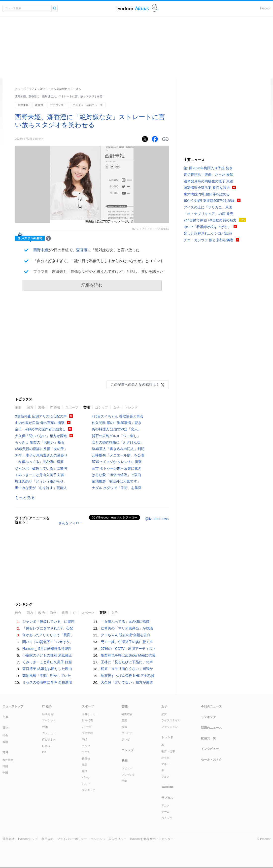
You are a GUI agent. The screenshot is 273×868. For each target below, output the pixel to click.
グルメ (165, 777)
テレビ (126, 739)
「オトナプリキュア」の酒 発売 (208, 214)
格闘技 (86, 759)
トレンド (131, 407)
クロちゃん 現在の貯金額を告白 (126, 635)
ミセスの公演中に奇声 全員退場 (47, 682)
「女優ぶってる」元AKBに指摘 (39, 462)
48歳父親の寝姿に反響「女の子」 (41, 449)
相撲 (85, 771)
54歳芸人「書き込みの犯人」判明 (118, 449)
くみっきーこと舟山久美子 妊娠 (40, 475)
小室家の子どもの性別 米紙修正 (47, 655)
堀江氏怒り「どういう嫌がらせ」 (41, 481)
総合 (18, 613)
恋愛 (164, 714)
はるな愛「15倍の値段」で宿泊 (116, 475)
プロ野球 (87, 733)
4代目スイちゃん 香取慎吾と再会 (118, 416)
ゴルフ (86, 746)
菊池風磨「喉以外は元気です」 (116, 481)
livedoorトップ (28, 839)
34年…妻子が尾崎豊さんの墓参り (41, 455)
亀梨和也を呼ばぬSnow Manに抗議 (128, 655)
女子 (116, 407)
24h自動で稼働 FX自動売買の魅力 (210, 220)
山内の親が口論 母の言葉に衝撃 (40, 423)
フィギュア (89, 790)
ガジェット (49, 733)
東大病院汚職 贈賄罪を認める (207, 194)
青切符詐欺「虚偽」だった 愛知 (208, 174)
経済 (65, 613)
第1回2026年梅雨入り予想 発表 (208, 168)
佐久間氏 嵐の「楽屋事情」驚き (117, 423)
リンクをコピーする (165, 139)
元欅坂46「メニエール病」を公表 (118, 455)
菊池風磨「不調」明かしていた (47, 676)
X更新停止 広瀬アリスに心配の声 (41, 416)
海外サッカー (90, 714)
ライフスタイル (171, 720)
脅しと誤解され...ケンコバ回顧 (208, 233)
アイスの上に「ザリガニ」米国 (208, 207)
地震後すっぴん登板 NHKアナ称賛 (127, 676)
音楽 (124, 720)
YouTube (168, 787)
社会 (5, 735)
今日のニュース (211, 706)
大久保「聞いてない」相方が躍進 (41, 436)
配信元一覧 (208, 738)
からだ (165, 758)
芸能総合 (127, 714)
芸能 (87, 407)
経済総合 (48, 714)
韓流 (124, 727)
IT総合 (46, 746)
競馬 (85, 765)
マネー (165, 764)
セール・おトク (211, 760)
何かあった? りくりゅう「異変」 (48, 635)
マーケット (49, 720)
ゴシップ (102, 407)
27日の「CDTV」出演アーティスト (128, 649)
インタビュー (210, 749)
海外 (41, 407)
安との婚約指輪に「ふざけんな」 (118, 442)
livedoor (265, 8)
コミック (167, 818)
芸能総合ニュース (68, 89)
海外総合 (8, 760)
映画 (125, 761)
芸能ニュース (45, 89)
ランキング (208, 717)
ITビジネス (49, 739)
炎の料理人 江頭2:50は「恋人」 (117, 429)
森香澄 (39, 105)
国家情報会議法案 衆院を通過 (207, 188)
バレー (86, 784)
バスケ (86, 777)
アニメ (165, 805)
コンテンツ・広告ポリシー (108, 839)
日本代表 (87, 720)
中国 (5, 772)
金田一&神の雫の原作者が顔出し (40, 429)
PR (44, 752)
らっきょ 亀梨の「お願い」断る (40, 442)
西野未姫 (23, 105)
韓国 (5, 766)
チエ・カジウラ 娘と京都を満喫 (208, 240)
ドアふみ (155, 8)
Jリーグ (87, 727)
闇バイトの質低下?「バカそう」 (48, 642)
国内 (30, 407)
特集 (124, 781)
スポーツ (72, 407)
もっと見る (25, 498)
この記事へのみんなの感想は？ (135, 384)
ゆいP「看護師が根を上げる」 (207, 227)
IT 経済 (55, 407)
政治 (41, 613)
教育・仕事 (168, 751)
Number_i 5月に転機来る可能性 (47, 649)
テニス (86, 752)
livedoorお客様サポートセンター (152, 839)
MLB (85, 739)
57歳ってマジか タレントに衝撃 (117, 462)
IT (75, 613)
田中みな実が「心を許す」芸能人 (41, 488)
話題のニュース (211, 728)
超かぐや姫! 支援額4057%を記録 (209, 201)
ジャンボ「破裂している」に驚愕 (41, 468)
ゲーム (165, 812)
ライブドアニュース (132, 8)
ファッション (170, 727)
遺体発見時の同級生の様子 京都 (208, 181)
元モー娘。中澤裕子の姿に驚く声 (127, 642)
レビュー (127, 768)
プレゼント (128, 775)
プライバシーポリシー (72, 839)
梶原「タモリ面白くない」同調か (127, 669)
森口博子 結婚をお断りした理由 (47, 669)
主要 (18, 407)
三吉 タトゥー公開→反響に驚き (117, 468)
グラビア (127, 733)
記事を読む (92, 285)
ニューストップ (24, 89)
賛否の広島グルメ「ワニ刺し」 (116, 436)
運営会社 (8, 839)
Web (45, 727)
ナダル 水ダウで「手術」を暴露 (117, 488)
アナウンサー (58, 105)
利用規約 (47, 839)
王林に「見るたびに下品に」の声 (127, 662)
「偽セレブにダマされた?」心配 (48, 628)
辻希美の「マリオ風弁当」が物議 (127, 628)
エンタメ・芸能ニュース (88, 105)
